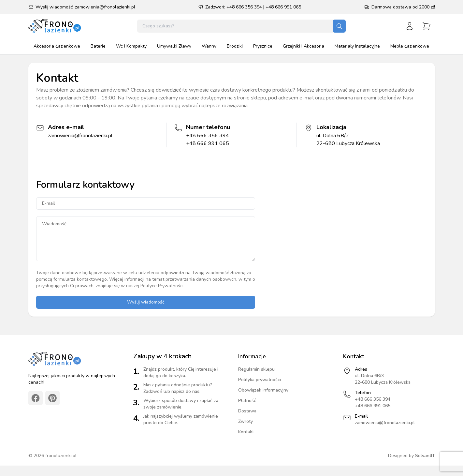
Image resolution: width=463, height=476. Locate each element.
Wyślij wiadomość (146, 302)
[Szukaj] (339, 26)
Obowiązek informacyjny (263, 390)
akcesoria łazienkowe (57, 46)
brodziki (235, 46)
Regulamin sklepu (256, 369)
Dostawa (247, 411)
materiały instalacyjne (357, 46)
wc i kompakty (131, 46)
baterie (98, 46)
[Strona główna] (55, 26)
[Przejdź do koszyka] (427, 26)
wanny (209, 46)
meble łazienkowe (410, 46)
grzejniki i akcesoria (304, 46)
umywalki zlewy (174, 46)
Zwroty (246, 421)
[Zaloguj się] (410, 26)
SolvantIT (425, 456)
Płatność (247, 401)
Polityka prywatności (260, 380)
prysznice (263, 46)
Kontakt (246, 432)
